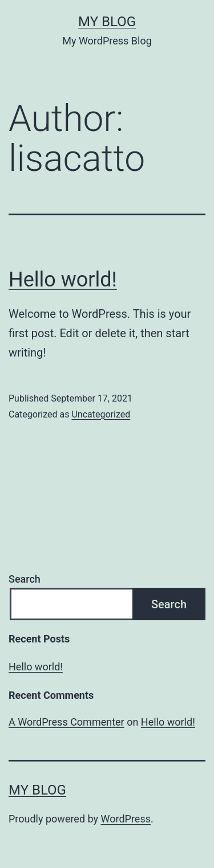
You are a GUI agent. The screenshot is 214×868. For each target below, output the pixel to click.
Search (25, 579)
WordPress (126, 819)
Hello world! (63, 280)
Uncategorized (101, 414)
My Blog (107, 22)
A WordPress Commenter (66, 722)
